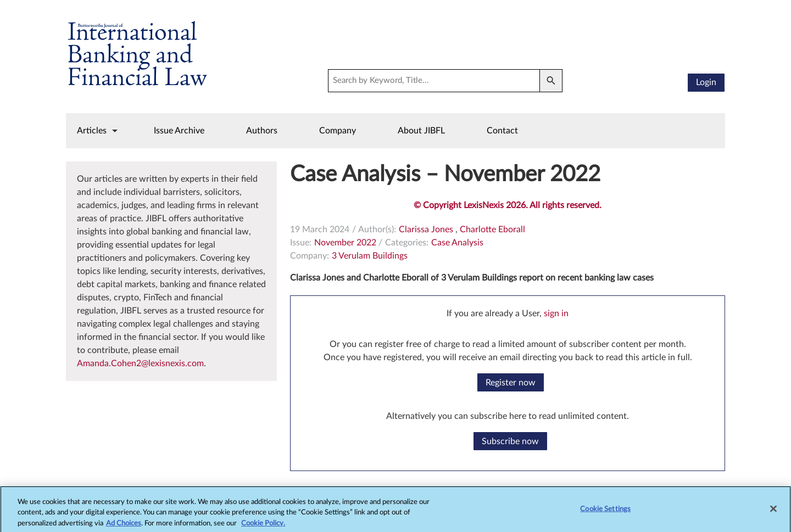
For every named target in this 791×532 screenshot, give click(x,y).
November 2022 (345, 243)
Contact (502, 131)
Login (706, 82)
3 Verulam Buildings (370, 256)
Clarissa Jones (426, 229)
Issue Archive (179, 131)
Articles (92, 131)
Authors (262, 131)
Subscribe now (510, 441)
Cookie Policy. (263, 528)
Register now (511, 383)
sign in (556, 313)
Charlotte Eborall (492, 229)
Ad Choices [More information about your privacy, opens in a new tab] (124, 528)
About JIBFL (421, 131)
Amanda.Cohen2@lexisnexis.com (140, 363)
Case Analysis (457, 243)
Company (338, 131)
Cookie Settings (605, 514)
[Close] (773, 513)
